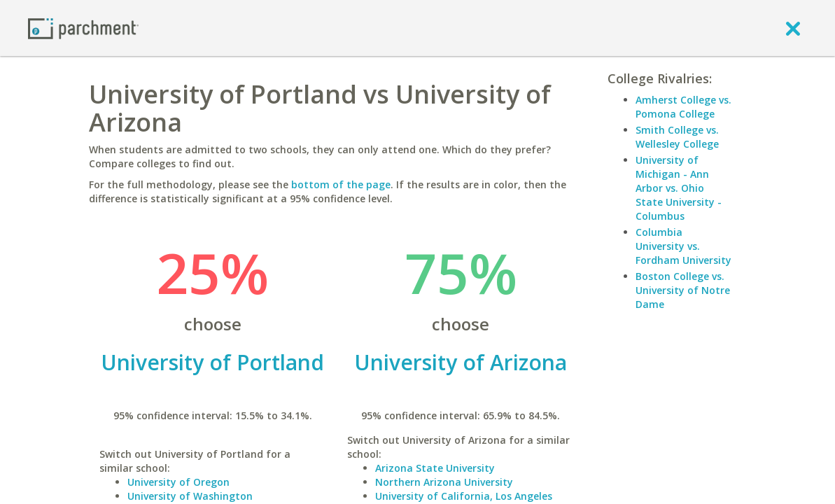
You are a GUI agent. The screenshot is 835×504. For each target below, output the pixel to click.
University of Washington (190, 496)
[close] (793, 28)
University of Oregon (178, 482)
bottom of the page (341, 184)
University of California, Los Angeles (464, 496)
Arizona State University (435, 468)
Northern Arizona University (444, 482)
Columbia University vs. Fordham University (683, 246)
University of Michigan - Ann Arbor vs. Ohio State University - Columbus (679, 188)
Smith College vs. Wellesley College (677, 137)
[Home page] (83, 28)
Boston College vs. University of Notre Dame (683, 290)
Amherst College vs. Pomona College (683, 107)
